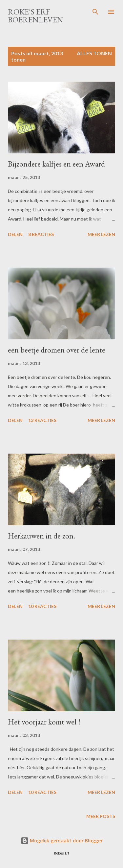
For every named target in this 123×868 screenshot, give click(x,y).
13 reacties (42, 420)
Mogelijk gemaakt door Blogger (62, 841)
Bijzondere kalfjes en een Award (56, 164)
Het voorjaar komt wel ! (44, 722)
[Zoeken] (95, 12)
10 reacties (42, 606)
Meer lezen (101, 234)
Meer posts (101, 816)
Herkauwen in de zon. (41, 536)
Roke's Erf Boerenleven (36, 16)
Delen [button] (15, 234)
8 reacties (41, 234)
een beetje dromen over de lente (57, 350)
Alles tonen (94, 53)
